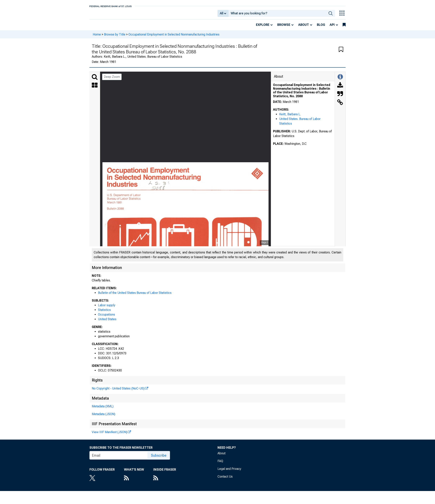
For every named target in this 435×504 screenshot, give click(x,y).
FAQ (220, 464)
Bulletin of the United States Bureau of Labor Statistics (135, 295)
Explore (263, 27)
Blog (321, 27)
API (332, 27)
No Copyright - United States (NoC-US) (118, 391)
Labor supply (107, 308)
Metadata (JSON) (104, 417)
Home (97, 37)
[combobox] (277, 15)
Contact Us (225, 479)
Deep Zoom (112, 79)
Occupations (107, 317)
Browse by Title (115, 37)
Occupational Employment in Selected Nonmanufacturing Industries (174, 37)
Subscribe (159, 458)
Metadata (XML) (103, 409)
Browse (284, 27)
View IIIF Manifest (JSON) (110, 435)
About (304, 27)
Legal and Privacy (229, 471)
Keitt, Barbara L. (290, 117)
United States (107, 322)
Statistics (104, 313)
